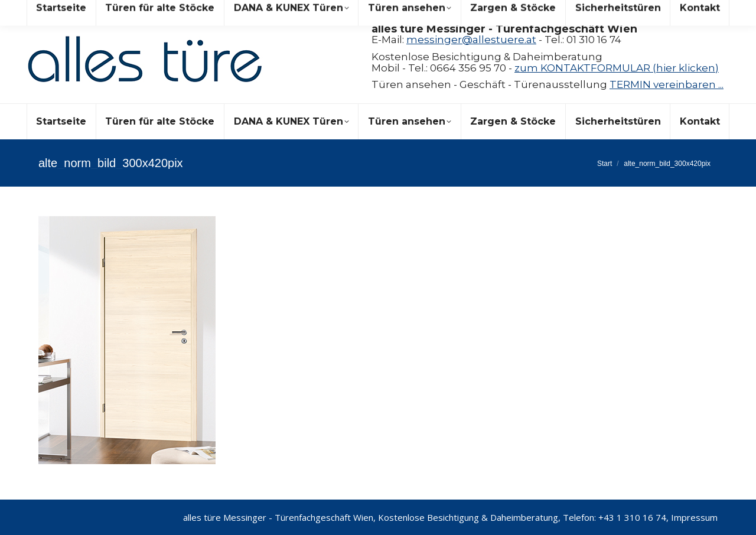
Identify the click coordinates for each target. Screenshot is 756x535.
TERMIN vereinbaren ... (667, 84)
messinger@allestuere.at (471, 40)
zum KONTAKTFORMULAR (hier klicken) (617, 68)
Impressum (694, 517)
